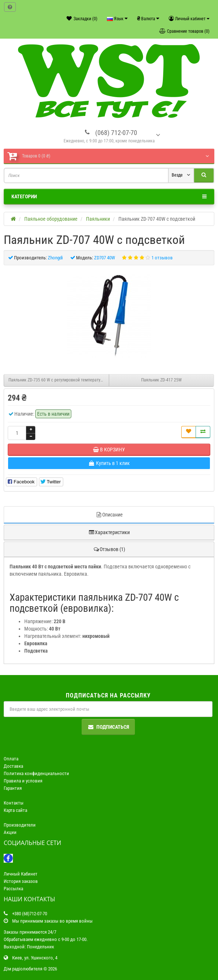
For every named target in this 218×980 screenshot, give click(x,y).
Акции (10, 832)
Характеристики (109, 532)
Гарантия (13, 788)
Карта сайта (15, 810)
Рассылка (13, 889)
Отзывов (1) (109, 549)
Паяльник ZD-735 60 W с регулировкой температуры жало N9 (59, 380)
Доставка (13, 766)
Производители (20, 825)
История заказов (21, 881)
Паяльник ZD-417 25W (161, 380)
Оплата (11, 759)
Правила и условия (23, 781)
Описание (109, 515)
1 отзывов (162, 258)
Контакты (14, 803)
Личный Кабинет (21, 874)
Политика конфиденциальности (36, 773)
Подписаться (108, 727)
